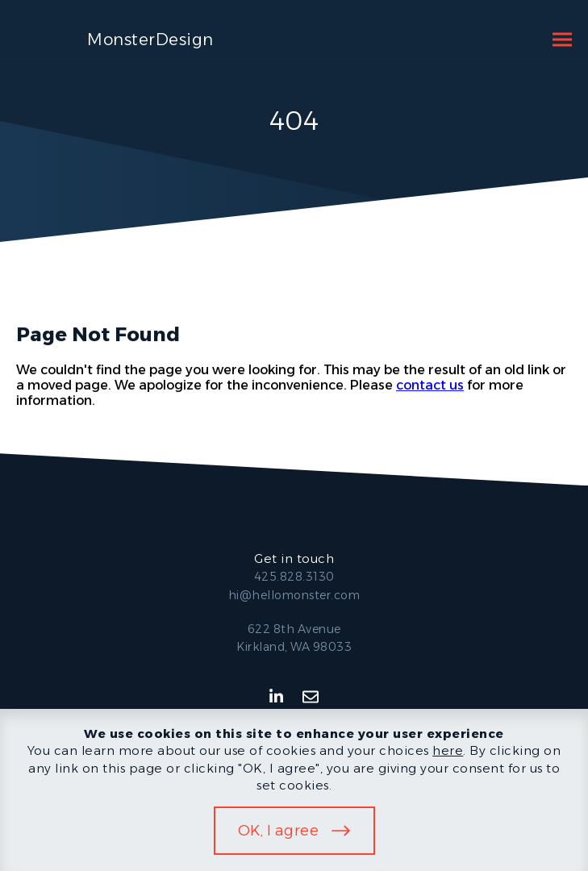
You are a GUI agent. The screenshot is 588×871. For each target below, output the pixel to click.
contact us (430, 385)
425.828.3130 (294, 577)
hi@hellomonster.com (294, 595)
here (448, 750)
